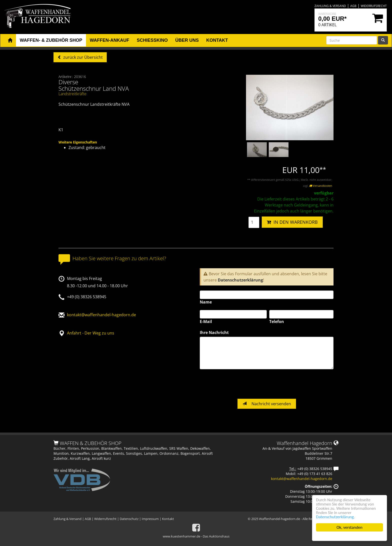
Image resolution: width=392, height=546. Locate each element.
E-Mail (206, 321)
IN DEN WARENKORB (292, 222)
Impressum (150, 519)
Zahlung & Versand (330, 6)
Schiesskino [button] (152, 40)
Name (206, 302)
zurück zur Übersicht (82, 57)
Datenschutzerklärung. (335, 517)
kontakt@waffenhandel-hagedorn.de (101, 315)
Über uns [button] (187, 40)
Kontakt (168, 519)
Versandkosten (321, 186)
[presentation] (238, 384)
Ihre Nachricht (214, 332)
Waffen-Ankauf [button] (109, 40)
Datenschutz (129, 519)
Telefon (277, 321)
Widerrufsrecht (374, 6)
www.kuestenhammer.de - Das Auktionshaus (196, 536)
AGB (353, 6)
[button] (10, 40)
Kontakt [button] (217, 40)
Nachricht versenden (267, 404)
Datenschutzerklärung (240, 280)
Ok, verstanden (349, 527)
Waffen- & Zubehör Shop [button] (51, 40)
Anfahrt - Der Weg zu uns (91, 333)
